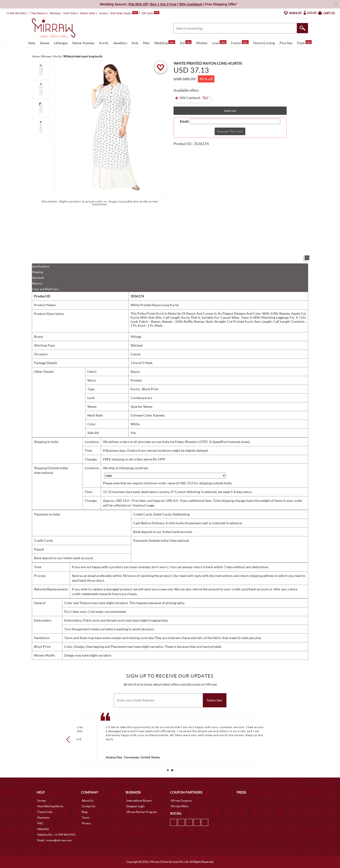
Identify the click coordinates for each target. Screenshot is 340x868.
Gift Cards (150, 13)
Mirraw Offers (180, 806)
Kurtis (104, 43)
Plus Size (286, 43)
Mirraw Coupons (181, 801)
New (32, 43)
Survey (103, 13)
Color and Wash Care (45, 289)
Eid (186, 43)
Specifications (41, 266)
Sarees (45, 43)
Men (146, 43)
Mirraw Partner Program (142, 812)
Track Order (70, 13)
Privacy (86, 823)
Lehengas (61, 43)
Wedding (165, 43)
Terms (86, 818)
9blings (136, 337)
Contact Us (89, 806)
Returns (37, 283)
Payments (38, 278)
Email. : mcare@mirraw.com (55, 840)
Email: (185, 121)
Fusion (240, 43)
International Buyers (139, 801)
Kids (135, 43)
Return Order (88, 13)
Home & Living (264, 43)
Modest (202, 43)
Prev (70, 739)
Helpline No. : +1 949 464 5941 (56, 835)
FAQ (40, 823)
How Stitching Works (50, 806)
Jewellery (120, 43)
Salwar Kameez (83, 43)
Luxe (219, 43)
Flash (304, 43)
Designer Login (136, 806)
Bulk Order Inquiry (121, 13)
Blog (85, 812)
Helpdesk (43, 829)
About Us (87, 801)
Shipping (38, 272)
